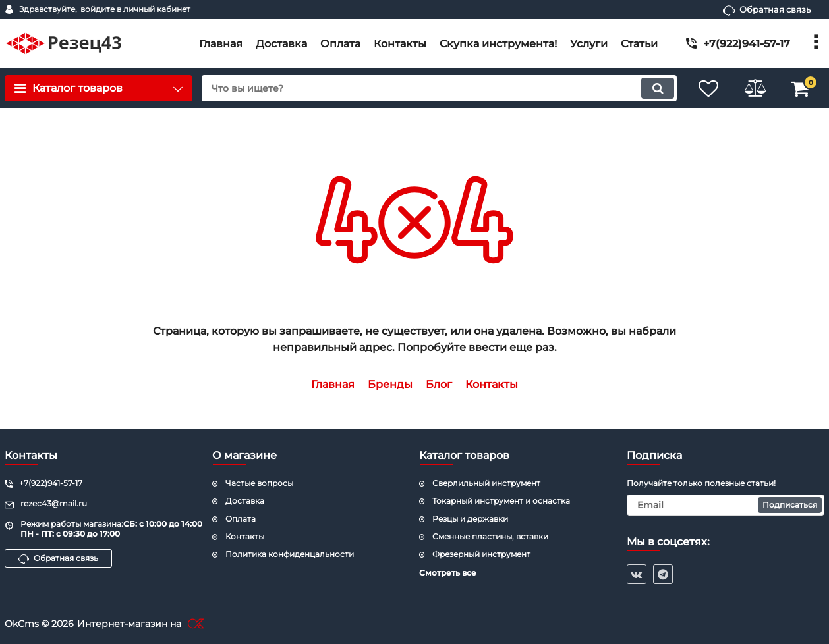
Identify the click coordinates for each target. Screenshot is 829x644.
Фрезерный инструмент (481, 554)
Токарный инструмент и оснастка (501, 501)
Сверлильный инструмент (486, 483)
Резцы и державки (470, 519)
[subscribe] (726, 505)
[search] (439, 88)
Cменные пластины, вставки (490, 536)
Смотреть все (448, 573)
